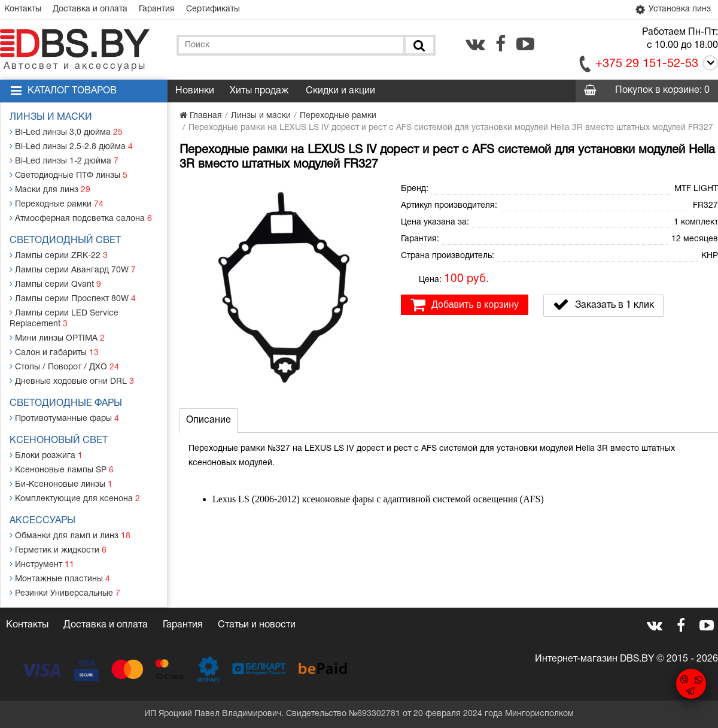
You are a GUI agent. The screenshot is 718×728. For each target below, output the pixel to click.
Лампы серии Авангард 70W (73, 270)
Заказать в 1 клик (603, 305)
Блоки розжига (46, 455)
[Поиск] (418, 45)
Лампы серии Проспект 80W (73, 298)
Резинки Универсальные (65, 593)
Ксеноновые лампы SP (62, 470)
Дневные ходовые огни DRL (72, 381)
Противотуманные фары (64, 418)
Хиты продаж (259, 91)
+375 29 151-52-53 (647, 64)
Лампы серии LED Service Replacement (64, 318)
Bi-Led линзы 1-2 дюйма (64, 161)
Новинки (195, 91)
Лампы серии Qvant (55, 284)
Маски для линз (50, 189)
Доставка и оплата (90, 9)
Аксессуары (42, 521)
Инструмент (42, 564)
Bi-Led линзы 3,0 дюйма (66, 132)
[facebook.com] (501, 44)
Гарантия (157, 9)
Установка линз (672, 10)
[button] (378, 192)
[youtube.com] (525, 44)
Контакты (23, 9)
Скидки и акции (340, 91)
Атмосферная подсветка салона (81, 218)
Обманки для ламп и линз (70, 536)
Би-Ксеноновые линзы (61, 484)
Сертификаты (213, 9)
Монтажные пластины (60, 579)
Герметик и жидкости (58, 550)
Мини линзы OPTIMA (57, 338)
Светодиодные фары (66, 404)
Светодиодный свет (65, 241)
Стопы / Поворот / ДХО (64, 367)
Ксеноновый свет (59, 441)
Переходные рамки (57, 204)
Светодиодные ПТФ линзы (69, 175)
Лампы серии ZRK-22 (59, 255)
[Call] (708, 65)
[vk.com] (475, 44)
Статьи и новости (257, 625)
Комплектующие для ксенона (75, 498)
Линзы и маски (51, 117)
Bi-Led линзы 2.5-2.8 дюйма (71, 146)
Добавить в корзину (465, 305)
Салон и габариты (54, 352)
